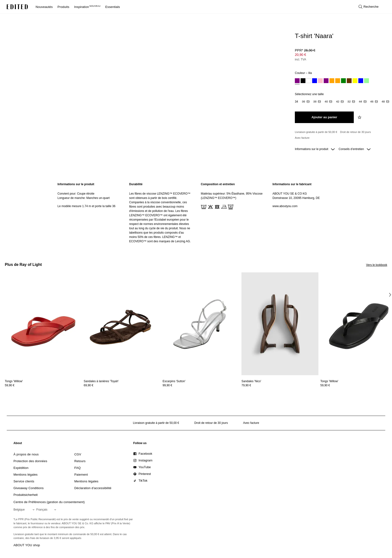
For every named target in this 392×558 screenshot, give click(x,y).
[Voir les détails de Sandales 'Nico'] (280, 324)
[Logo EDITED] (17, 7)
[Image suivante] (390, 295)
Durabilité (136, 184)
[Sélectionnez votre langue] (47, 510)
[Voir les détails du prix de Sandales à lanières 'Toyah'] (122, 385)
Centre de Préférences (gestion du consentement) (49, 502)
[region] (89, 213)
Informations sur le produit (315, 149)
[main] (196, 213)
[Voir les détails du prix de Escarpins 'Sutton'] (201, 385)
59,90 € (10, 385)
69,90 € (89, 385)
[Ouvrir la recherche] (369, 7)
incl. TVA (300, 59)
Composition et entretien (218, 184)
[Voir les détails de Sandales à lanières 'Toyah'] (122, 324)
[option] (297, 81)
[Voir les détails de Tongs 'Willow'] (43, 324)
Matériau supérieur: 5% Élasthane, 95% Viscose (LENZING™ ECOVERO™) (232, 196)
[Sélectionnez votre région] (25, 510)
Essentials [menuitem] (113, 7)
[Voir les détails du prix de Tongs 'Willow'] (43, 385)
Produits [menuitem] (63, 7)
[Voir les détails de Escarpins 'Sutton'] (201, 324)
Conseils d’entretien (355, 149)
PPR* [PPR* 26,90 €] (305, 50)
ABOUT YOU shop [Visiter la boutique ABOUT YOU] (27, 545)
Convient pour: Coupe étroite (76, 194)
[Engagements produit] (339, 135)
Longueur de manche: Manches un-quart (84, 198)
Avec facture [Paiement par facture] (302, 138)
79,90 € (246, 385)
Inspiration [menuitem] (87, 7)
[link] (18, 444)
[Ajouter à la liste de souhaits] (360, 117)
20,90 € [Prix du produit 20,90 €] (300, 55)
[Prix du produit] (339, 55)
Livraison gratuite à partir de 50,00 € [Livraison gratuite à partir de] (316, 132)
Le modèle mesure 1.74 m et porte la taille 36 (86, 206)
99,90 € (167, 385)
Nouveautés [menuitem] (44, 7)
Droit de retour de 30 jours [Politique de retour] (355, 132)
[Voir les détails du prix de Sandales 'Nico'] (280, 385)
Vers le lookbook (377, 265)
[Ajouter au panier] (324, 117)
